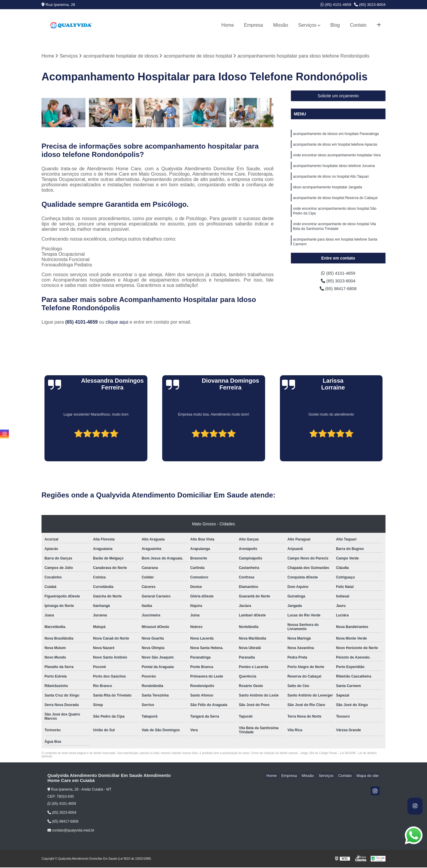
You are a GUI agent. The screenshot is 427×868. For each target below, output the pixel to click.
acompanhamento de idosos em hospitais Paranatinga (336, 135)
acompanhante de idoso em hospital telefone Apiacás (335, 146)
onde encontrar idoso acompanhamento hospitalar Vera (337, 157)
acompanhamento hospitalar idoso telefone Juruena (334, 168)
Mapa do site (368, 776)
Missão (281, 25)
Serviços (307, 25)
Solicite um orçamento (338, 96)
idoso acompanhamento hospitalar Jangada (328, 191)
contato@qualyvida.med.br (71, 831)
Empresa (254, 25)
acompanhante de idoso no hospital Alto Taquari (331, 180)
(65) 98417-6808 (338, 291)
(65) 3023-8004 (370, 5)
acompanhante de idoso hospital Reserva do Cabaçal (335, 202)
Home (228, 25)
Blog (335, 25)
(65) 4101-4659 (336, 5)
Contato (358, 25)
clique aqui (117, 323)
